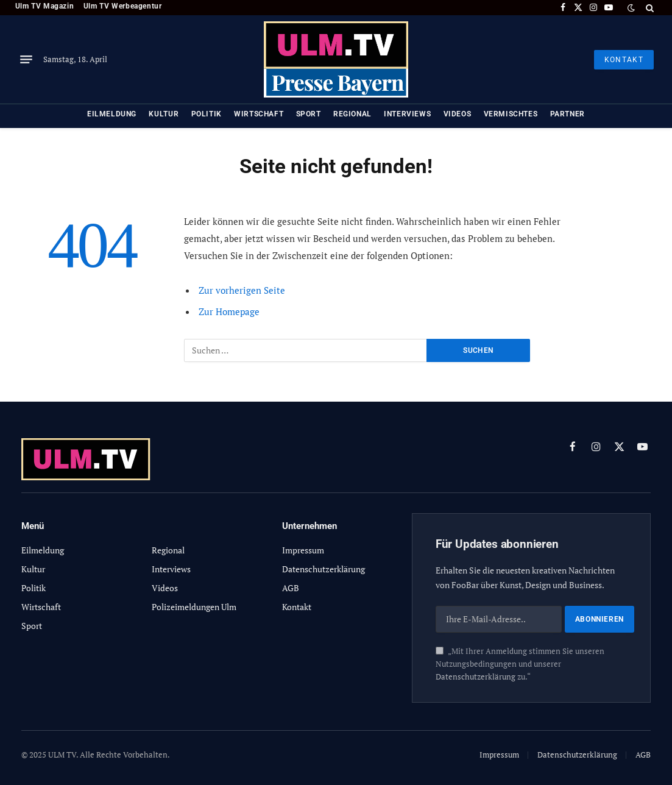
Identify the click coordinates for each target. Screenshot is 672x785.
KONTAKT (624, 60)
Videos (458, 114)
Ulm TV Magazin (44, 6)
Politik (207, 114)
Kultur (164, 114)
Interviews (407, 114)
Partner (568, 114)
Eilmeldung (112, 114)
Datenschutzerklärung (476, 677)
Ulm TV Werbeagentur (123, 6)
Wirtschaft (259, 114)
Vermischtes (511, 114)
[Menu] (26, 60)
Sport (309, 114)
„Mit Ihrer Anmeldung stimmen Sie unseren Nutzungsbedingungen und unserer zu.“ (520, 664)
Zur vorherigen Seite (242, 290)
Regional (352, 114)
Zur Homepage (229, 311)
